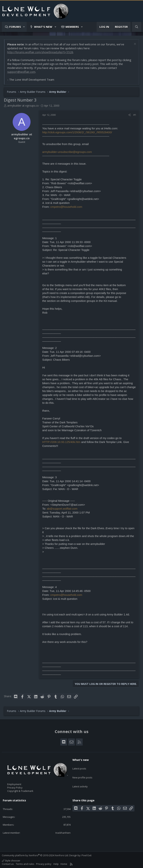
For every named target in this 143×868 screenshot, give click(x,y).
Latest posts (79, 766)
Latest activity (80, 780)
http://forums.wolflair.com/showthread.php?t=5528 (40, 52)
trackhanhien (63, 833)
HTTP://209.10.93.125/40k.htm (61, 442)
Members (72, 27)
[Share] (130, 115)
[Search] (137, 27)
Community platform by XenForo (35, 855)
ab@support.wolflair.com (62, 509)
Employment (14, 784)
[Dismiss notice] (135, 44)
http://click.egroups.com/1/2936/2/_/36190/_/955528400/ (77, 132)
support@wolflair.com (21, 72)
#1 (135, 115)
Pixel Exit (86, 855)
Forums (15, 27)
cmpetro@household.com (66, 207)
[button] (24, 27)
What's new (43, 27)
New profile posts (82, 773)
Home (64, 864)
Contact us (8, 864)
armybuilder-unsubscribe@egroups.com (67, 152)
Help (56, 864)
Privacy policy (44, 864)
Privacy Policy (15, 788)
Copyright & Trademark (20, 791)
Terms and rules (25, 864)
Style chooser (11, 860)
